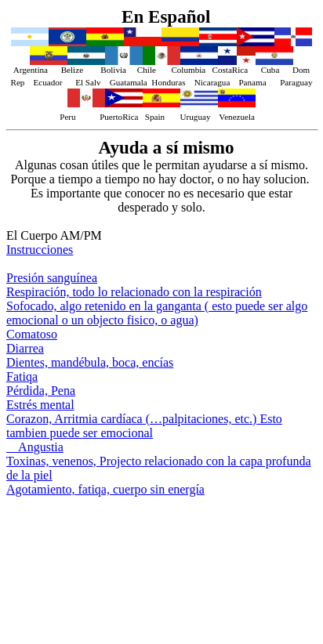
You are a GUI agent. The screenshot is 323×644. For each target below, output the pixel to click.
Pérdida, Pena (41, 391)
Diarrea (25, 348)
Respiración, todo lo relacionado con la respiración (134, 292)
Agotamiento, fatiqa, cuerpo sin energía (105, 489)
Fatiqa (22, 376)
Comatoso (32, 334)
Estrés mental (40, 405)
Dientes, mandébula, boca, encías (90, 362)
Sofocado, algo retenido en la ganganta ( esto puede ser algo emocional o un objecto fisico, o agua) (157, 313)
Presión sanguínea (52, 278)
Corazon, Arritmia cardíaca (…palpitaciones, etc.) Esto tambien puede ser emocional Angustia (144, 433)
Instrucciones (40, 250)
